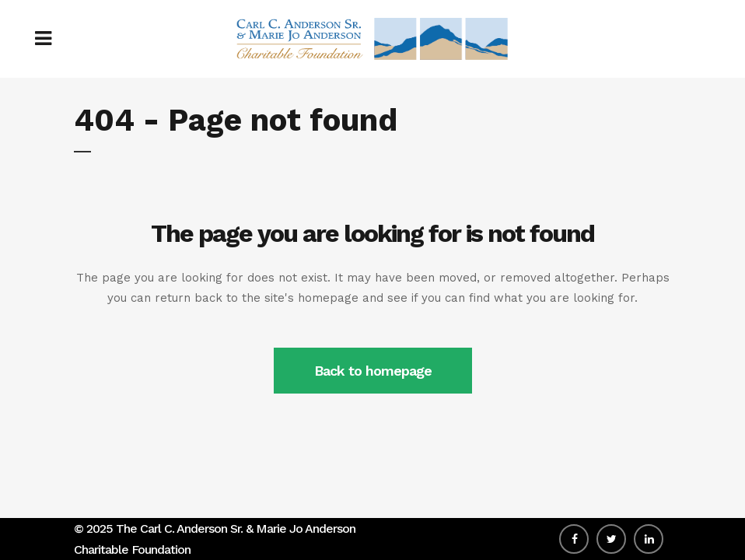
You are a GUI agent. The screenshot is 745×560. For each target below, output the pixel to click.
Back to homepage (373, 371)
